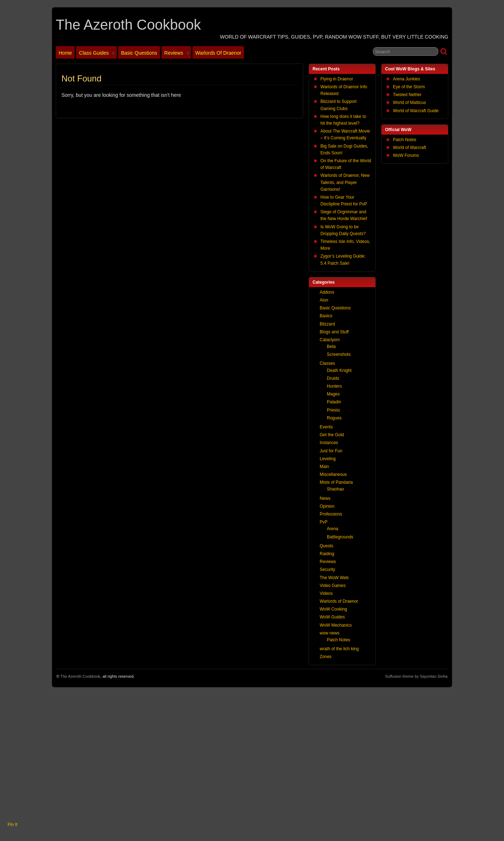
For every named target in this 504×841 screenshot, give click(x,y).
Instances (329, 443)
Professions (331, 514)
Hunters (334, 386)
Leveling (328, 459)
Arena (333, 529)
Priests (333, 410)
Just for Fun (331, 451)
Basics (326, 316)
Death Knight (339, 370)
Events (326, 427)
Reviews (177, 54)
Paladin (334, 402)
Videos (326, 593)
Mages (333, 394)
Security (327, 569)
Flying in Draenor (337, 79)
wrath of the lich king (339, 649)
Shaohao (335, 489)
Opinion (327, 506)
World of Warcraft (410, 148)
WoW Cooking (333, 609)
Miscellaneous (333, 474)
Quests (326, 546)
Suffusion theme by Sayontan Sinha (416, 676)
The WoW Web (334, 578)
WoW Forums (406, 155)
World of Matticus (409, 103)
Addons (327, 292)
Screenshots (339, 354)
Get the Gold (332, 435)
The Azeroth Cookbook (128, 25)
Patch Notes (405, 140)
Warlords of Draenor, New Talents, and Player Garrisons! (345, 182)
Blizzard (327, 324)
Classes (327, 363)
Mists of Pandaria (336, 482)
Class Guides (97, 54)
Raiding (327, 554)
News (325, 498)
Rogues (334, 418)
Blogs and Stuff (334, 332)
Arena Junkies (406, 79)
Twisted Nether (407, 95)
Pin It (12, 825)
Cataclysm (330, 340)
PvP (324, 522)
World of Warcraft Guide (416, 111)
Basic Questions (139, 53)
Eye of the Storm (409, 87)
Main (324, 467)
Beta (331, 347)
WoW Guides (332, 617)
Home (65, 53)
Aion (324, 300)
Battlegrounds (340, 537)
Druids (333, 378)
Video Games (333, 586)
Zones (326, 657)
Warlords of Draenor (218, 53)
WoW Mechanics (336, 625)
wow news (330, 633)
